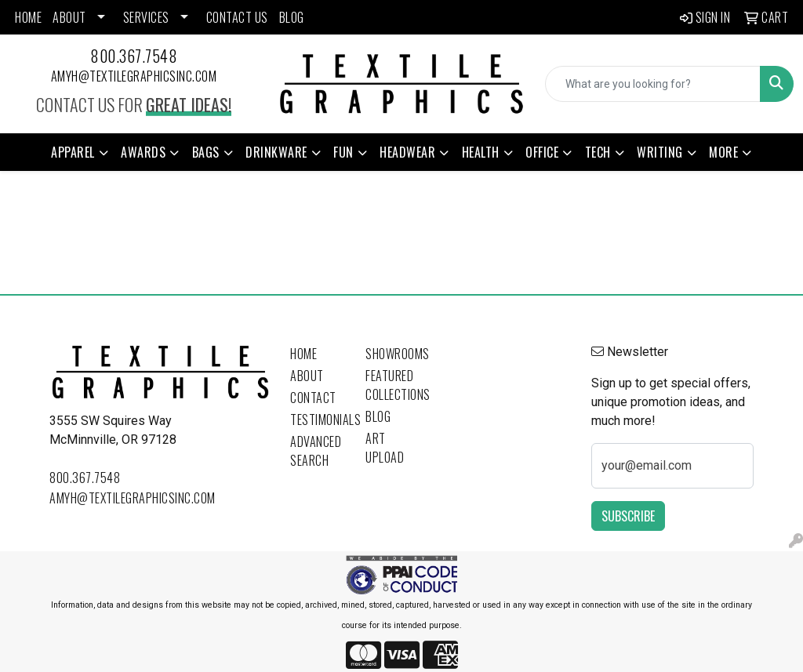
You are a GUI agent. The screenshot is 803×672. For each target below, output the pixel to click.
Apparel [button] (73, 152)
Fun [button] (343, 152)
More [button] (723, 152)
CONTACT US (237, 17)
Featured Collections (394, 385)
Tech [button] (598, 152)
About (307, 376)
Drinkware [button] (276, 152)
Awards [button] (143, 152)
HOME (28, 17)
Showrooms (394, 354)
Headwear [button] (407, 152)
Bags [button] (206, 152)
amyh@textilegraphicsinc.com (134, 76)
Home (303, 354)
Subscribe (628, 516)
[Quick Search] (653, 84)
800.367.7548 (134, 56)
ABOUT (69, 17)
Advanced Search (316, 451)
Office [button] (542, 152)
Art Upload (385, 448)
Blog (378, 416)
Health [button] (481, 152)
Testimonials (318, 420)
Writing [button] (660, 152)
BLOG (292, 17)
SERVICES (146, 17)
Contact (313, 398)
